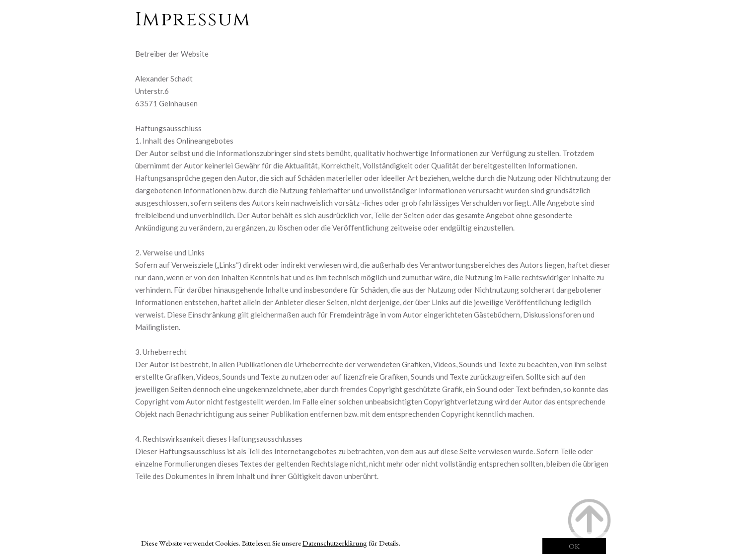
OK (574, 546)
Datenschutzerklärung (335, 543)
